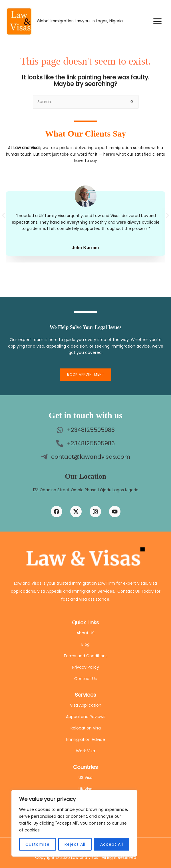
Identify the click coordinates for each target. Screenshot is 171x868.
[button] (4, 215)
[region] (74, 823)
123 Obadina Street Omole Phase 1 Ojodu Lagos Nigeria (86, 490)
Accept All (112, 844)
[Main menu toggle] (158, 21)
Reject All (75, 844)
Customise (38, 844)
